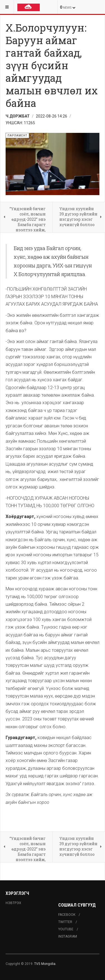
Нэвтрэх (13, 903)
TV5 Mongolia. (45, 964)
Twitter (65, 922)
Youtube (66, 929)
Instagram (68, 936)
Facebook (67, 915)
